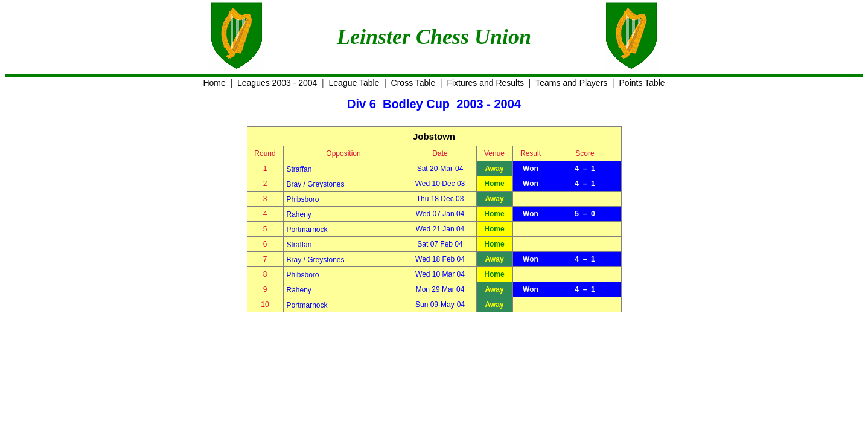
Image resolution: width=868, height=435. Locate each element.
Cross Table (413, 83)
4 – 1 (585, 169)
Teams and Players (571, 83)
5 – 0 (585, 214)
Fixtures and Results (485, 83)
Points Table (642, 83)
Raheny (299, 214)
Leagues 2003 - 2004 (277, 83)
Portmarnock (307, 230)
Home (214, 83)
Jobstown (434, 136)
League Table (354, 83)
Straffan (299, 169)
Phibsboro (303, 199)
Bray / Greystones (316, 184)
